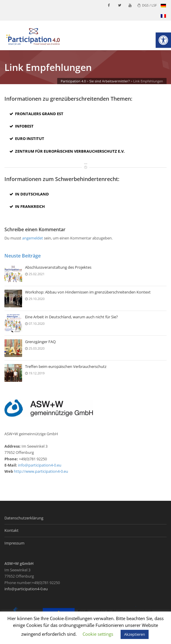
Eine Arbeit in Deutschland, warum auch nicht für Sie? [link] (71, 317)
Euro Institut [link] (27, 138)
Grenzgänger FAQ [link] (40, 342)
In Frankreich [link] (27, 206)
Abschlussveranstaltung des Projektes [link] (58, 268)
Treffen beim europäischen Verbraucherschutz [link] (66, 367)
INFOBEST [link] (22, 126)
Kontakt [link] (11, 530)
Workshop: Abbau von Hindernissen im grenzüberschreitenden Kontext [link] (88, 292)
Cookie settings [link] (98, 634)
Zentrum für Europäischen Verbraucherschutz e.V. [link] (67, 151)
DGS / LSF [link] (147, 5)
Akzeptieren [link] (135, 634)
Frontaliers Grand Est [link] (36, 114)
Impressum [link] (14, 543)
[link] (163, 40)
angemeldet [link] (33, 238)
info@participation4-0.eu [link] (40, 465)
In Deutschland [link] (29, 194)
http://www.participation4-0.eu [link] (41, 471)
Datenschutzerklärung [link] (24, 518)
